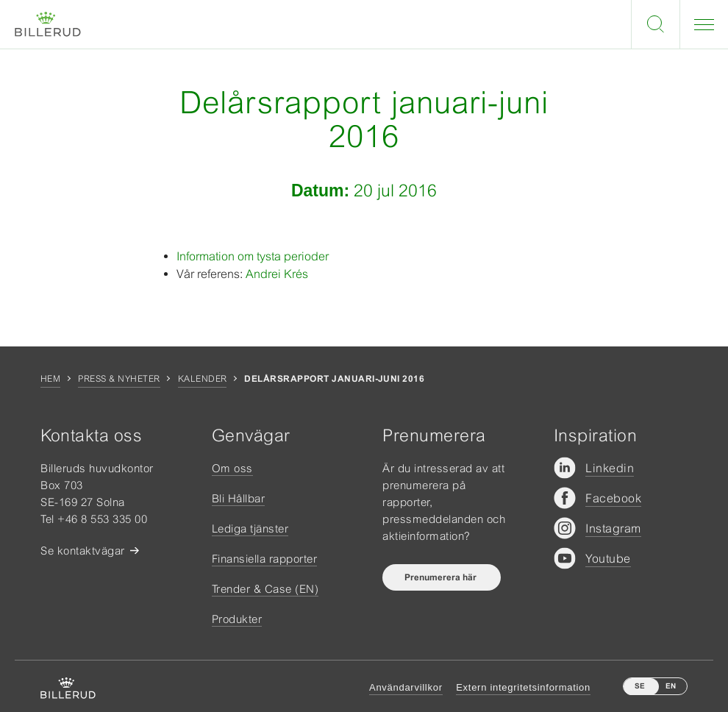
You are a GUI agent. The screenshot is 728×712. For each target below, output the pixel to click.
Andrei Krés (277, 274)
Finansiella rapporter (265, 559)
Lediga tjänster (250, 528)
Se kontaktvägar (83, 551)
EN (671, 686)
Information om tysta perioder (253, 256)
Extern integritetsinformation (523, 687)
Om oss (232, 468)
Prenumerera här (442, 577)
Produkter (237, 619)
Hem (50, 379)
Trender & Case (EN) (265, 589)
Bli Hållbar (239, 498)
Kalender (203, 379)
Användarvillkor (406, 687)
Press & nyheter (119, 379)
